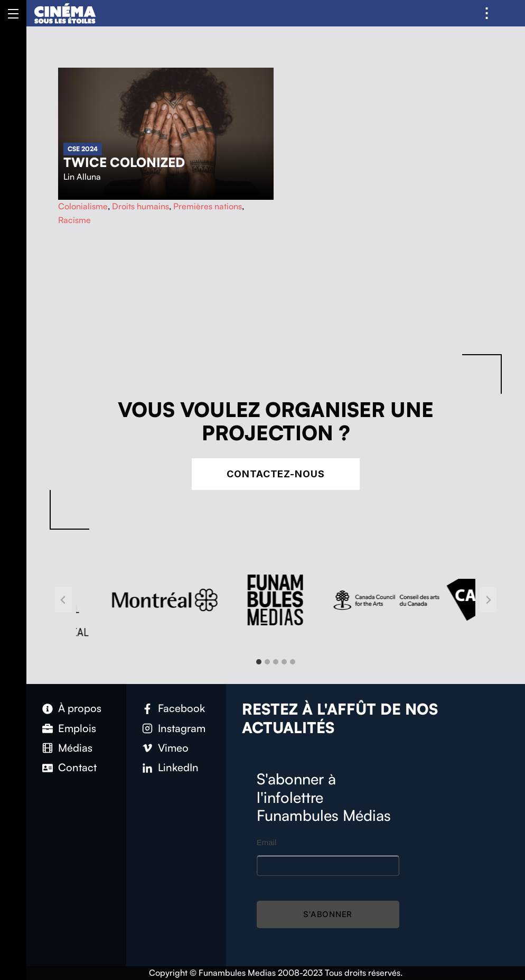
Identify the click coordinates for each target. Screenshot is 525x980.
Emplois (77, 728)
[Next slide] (488, 600)
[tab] (259, 662)
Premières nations (208, 206)
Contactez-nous (276, 474)
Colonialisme (83, 206)
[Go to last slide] (63, 600)
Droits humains (140, 206)
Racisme (74, 220)
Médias (75, 748)
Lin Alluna (82, 177)
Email (267, 842)
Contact (77, 767)
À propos (80, 708)
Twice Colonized (124, 162)
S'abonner (328, 914)
